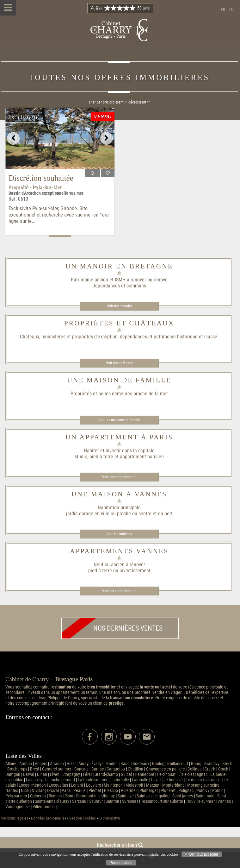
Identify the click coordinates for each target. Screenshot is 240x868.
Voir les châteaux (119, 363)
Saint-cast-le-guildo (153, 796)
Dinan (42, 774)
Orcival (53, 791)
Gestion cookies (83, 818)
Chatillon (135, 769)
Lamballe (140, 780)
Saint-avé (126, 796)
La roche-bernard (60, 780)
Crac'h (210, 769)
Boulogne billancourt (170, 764)
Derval (29, 774)
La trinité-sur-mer (93, 780)
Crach (223, 769)
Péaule (80, 791)
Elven (55, 774)
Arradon (57, 764)
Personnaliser (121, 863)
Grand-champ (106, 774)
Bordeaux (141, 764)
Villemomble (44, 807)
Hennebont (145, 774)
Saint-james (183, 796)
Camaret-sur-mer (57, 769)
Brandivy (212, 764)
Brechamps (17, 769)
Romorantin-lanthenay (95, 796)
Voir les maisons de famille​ (119, 420)
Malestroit (134, 785)
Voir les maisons (119, 534)
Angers (41, 764)
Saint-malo (205, 796)
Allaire (11, 764)
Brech (227, 764)
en (231, 10)
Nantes (12, 791)
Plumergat (149, 791)
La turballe (120, 780)
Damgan (13, 774)
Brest (35, 769)
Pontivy (203, 791)
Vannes (224, 801)
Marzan (153, 785)
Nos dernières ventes (112, 628)
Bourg (196, 764)
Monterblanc (173, 785)
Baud (125, 764)
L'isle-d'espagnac (193, 774)
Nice (25, 791)
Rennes (55, 796)
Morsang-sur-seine (203, 785)
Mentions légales (14, 818)
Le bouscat (173, 780)
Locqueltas (58, 785)
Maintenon (113, 785)
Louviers (93, 785)
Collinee (195, 769)
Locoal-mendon (32, 785)
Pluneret (168, 791)
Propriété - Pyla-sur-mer (35, 187)
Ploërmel (129, 791)
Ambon (26, 764)
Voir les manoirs (119, 306)
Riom (69, 796)
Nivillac (38, 791)
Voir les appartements (119, 477)
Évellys (97, 764)
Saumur (96, 801)
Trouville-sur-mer (200, 801)
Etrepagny (71, 774)
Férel (87, 774)
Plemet (95, 791)
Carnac (98, 769)
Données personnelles (49, 818)
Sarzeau (79, 801)
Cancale (81, 769)
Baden (112, 764)
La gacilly (34, 780)
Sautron (112, 801)
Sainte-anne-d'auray (52, 801)
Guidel (126, 774)
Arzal (71, 764)
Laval (156, 780)
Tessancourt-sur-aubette (162, 801)
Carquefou (116, 769)
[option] (60, 138)
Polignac (186, 791)
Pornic (218, 791)
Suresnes (130, 801)
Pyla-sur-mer (16, 796)
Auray (83, 764)
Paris (66, 791)
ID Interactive (109, 818)
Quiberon (38, 796)
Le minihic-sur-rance (203, 780)
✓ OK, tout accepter (202, 854)
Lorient (77, 785)
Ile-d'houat (166, 774)
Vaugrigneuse (18, 807)
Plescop (111, 791)
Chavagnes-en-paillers (165, 769)
